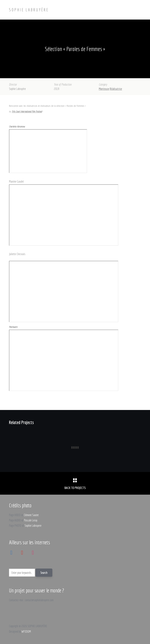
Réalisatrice (116, 89)
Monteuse (104, 89)
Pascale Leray (31, 520)
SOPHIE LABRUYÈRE (29, 10)
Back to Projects (75, 488)
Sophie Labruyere (33, 526)
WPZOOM (26, 631)
